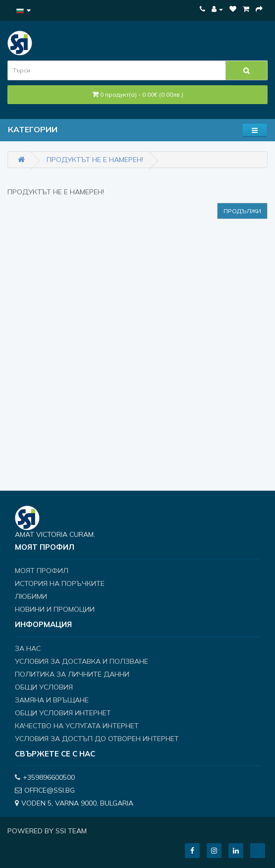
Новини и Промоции (55, 609)
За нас (28, 648)
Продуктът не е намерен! (95, 160)
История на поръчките (60, 583)
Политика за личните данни (72, 674)
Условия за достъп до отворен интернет (97, 739)
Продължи (242, 211)
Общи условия (44, 687)
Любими (31, 596)
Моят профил (42, 571)
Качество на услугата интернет (77, 726)
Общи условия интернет (63, 713)
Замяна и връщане (52, 700)
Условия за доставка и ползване (82, 661)
